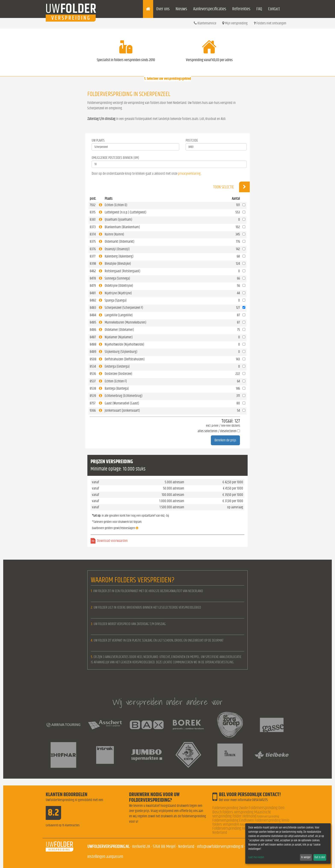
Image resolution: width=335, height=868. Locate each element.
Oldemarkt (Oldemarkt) (120, 242)
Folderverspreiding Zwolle (230, 808)
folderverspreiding (268, 816)
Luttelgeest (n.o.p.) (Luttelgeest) (126, 212)
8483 (93, 308)
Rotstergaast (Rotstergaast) (123, 271)
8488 (93, 344)
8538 (93, 388)
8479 (93, 286)
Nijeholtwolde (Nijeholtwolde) (124, 344)
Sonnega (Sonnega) (117, 278)
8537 (93, 381)
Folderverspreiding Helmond (234, 828)
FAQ (259, 9)
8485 (93, 322)
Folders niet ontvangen (270, 23)
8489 (93, 352)
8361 (93, 220)
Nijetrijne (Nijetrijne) (118, 293)
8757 (93, 403)
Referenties (241, 9)
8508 (93, 359)
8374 (93, 234)
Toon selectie (231, 187)
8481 (93, 293)
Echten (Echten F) (116, 381)
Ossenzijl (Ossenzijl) (117, 249)
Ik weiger (306, 857)
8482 (93, 300)
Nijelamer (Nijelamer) (119, 337)
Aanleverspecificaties (210, 9)
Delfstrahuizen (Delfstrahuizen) (125, 359)
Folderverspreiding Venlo (272, 820)
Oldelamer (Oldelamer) (119, 330)
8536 (93, 374)
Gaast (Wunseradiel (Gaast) (122, 403)
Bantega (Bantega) (117, 388)
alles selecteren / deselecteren (217, 431)
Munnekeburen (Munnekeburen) (126, 322)
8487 (93, 337)
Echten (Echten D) (116, 205)
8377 (93, 256)
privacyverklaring (189, 174)
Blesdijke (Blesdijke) (118, 264)
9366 (93, 410)
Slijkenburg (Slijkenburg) (121, 352)
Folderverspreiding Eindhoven (233, 820)
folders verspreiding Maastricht (247, 812)
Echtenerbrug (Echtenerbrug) (124, 396)
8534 (93, 366)
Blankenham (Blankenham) (122, 227)
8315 (93, 212)
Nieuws (181, 9)
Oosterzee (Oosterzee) (118, 374)
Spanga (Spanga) (116, 300)
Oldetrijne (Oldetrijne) (119, 286)
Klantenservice (205, 23)
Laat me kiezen (256, 857)
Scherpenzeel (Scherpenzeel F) (124, 308)
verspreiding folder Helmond (234, 816)
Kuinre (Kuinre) (114, 234)
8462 (93, 271)
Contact (274, 9)
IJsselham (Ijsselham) (118, 220)
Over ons (163, 9)
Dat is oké (320, 857)
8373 (93, 227)
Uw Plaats (98, 140)
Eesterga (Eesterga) (117, 366)
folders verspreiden (226, 824)
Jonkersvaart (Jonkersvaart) (122, 410)
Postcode (192, 140)
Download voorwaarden (112, 541)
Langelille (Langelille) (119, 315)
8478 (93, 278)
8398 (93, 264)
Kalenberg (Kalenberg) (119, 256)
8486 (93, 330)
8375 (93, 242)
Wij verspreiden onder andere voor (167, 702)
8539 (93, 396)
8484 (93, 315)
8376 (93, 249)
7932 (93, 205)
